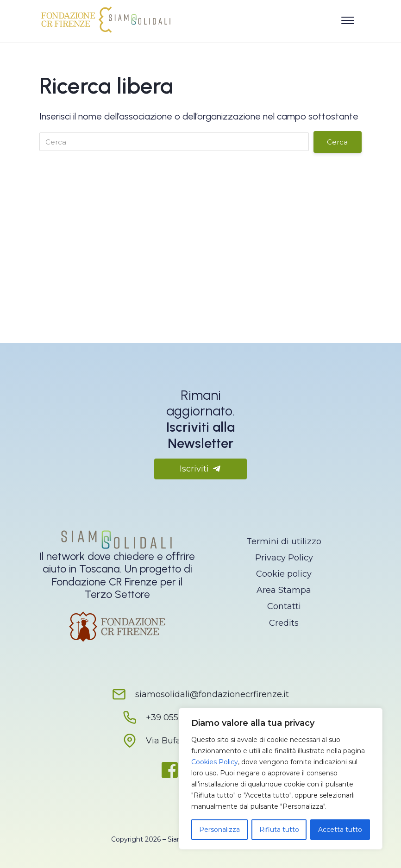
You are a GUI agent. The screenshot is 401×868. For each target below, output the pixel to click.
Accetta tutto (340, 830)
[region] (281, 779)
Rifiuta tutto (279, 830)
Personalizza (219, 830)
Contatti (284, 606)
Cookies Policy (215, 762)
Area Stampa (284, 590)
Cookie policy (284, 574)
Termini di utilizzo (284, 541)
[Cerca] (174, 142)
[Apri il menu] (348, 19)
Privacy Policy (284, 558)
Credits (284, 623)
